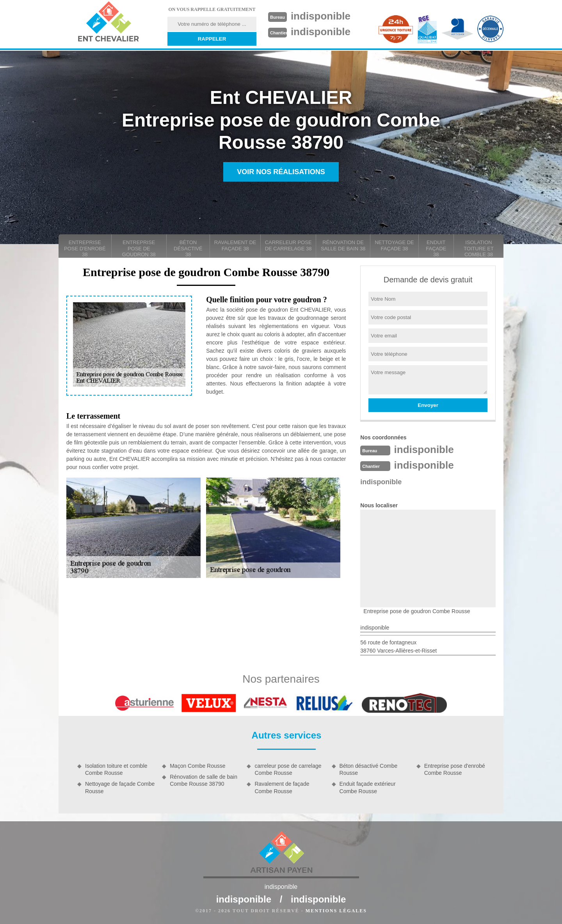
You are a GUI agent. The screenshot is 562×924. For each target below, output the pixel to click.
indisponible (321, 16)
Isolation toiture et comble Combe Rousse (116, 769)
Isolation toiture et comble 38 (479, 248)
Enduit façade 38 (436, 248)
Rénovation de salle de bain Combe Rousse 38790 (204, 780)
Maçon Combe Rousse (197, 766)
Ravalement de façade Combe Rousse (282, 787)
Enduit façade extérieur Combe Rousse (368, 787)
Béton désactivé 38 (188, 248)
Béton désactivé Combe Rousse (369, 769)
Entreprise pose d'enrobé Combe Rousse (455, 769)
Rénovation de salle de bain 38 (343, 245)
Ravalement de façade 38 (235, 245)
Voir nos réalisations (281, 172)
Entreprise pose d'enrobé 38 (85, 248)
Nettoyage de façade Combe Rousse (120, 787)
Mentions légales (336, 911)
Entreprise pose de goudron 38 (139, 248)
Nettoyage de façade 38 (394, 245)
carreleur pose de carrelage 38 (288, 245)
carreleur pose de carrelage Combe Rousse (288, 769)
